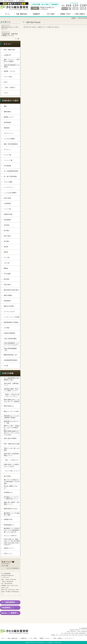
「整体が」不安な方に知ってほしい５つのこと (12, 395)
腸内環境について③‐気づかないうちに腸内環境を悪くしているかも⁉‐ (12, 530)
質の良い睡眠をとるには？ (11, 487)
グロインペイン (9, 133)
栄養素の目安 (8, 519)
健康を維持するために (11, 509)
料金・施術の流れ (22, 14)
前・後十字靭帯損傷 (10, 176)
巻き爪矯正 (7, 476)
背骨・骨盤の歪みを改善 (12, 444)
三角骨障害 (7, 203)
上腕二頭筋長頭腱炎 (10, 339)
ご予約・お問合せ (80, 14)
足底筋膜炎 (7, 220)
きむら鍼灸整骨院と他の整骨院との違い (12, 379)
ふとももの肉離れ (9, 139)
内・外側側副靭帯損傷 (11, 171)
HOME (74, 18)
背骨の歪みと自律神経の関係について (12, 455)
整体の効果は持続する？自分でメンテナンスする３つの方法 (12, 433)
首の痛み (7, 231)
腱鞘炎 (6, 268)
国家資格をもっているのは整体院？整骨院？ (12, 417)
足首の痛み (7, 285)
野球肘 (6, 252)
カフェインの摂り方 (10, 536)
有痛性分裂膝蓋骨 (9, 333)
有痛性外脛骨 (8, 214)
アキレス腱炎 (8, 182)
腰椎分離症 (7, 112)
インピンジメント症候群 (12, 317)
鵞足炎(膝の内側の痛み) (11, 290)
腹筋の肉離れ (8, 295)
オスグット (7, 149)
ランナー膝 (7, 155)
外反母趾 (7, 225)
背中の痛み (7, 236)
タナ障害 (7, 328)
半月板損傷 (7, 166)
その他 (6, 366)
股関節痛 (7, 128)
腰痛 (5, 106)
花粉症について (9, 548)
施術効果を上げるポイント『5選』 (12, 422)
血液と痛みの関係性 (10, 438)
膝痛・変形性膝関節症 (11, 144)
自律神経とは (8, 492)
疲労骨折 (7, 279)
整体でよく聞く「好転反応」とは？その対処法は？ (12, 428)
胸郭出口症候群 (9, 306)
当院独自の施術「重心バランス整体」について (12, 390)
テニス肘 (7, 258)
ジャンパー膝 (8, 160)
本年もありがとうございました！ (10, 28)
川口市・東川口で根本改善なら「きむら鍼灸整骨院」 (43, 643)
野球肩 (6, 247)
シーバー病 (7, 209)
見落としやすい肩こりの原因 (12, 449)
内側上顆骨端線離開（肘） (10, 349)
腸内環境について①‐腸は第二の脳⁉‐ (12, 514)
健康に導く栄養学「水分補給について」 (12, 503)
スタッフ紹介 (51, 14)
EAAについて (8, 554)
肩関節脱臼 (7, 301)
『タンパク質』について (12, 471)
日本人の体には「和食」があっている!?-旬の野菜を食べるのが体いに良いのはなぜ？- (12, 542)
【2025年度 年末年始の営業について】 (9, 35)
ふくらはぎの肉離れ (10, 193)
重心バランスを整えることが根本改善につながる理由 (12, 482)
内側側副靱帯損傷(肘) (11, 360)
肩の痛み (7, 241)
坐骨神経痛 (7, 122)
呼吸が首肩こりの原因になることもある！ (12, 465)
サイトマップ (69, 638)
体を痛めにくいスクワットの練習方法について (12, 498)
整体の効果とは (9, 406)
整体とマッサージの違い (12, 411)
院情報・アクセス (65, 14)
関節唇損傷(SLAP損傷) (11, 322)
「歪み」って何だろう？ (12, 460)
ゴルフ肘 (7, 263)
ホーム (7, 14)
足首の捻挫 (7, 198)
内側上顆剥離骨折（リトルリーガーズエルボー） (12, 344)
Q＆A (6, 82)
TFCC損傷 (7, 274)
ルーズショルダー (9, 312)
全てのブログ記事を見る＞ (13, 568)
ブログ (6, 93)
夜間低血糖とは (9, 525)
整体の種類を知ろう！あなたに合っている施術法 (12, 401)
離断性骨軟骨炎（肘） (11, 355)
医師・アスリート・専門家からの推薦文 (12, 60)
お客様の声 (36, 14)
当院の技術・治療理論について (12, 384)
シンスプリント (9, 187)
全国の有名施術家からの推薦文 (12, 66)
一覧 (18, 39)
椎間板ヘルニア (9, 117)
